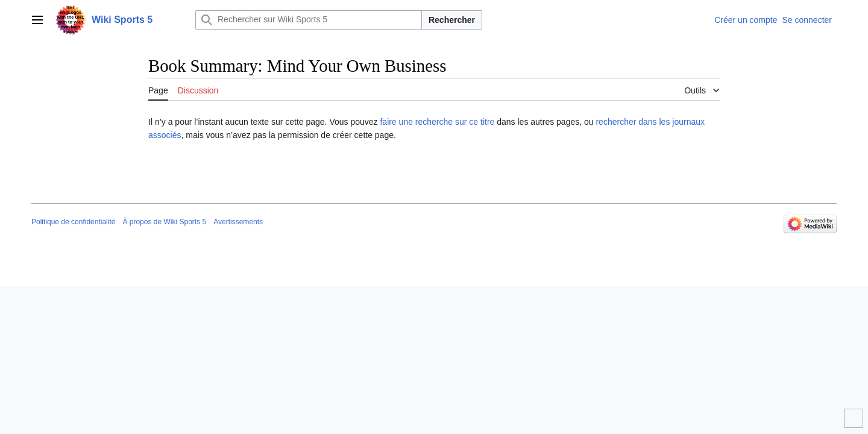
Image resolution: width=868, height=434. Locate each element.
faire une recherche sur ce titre (437, 122)
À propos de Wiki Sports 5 (164, 222)
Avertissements (238, 222)
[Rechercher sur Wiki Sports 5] (309, 20)
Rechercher (452, 20)
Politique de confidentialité (73, 222)
